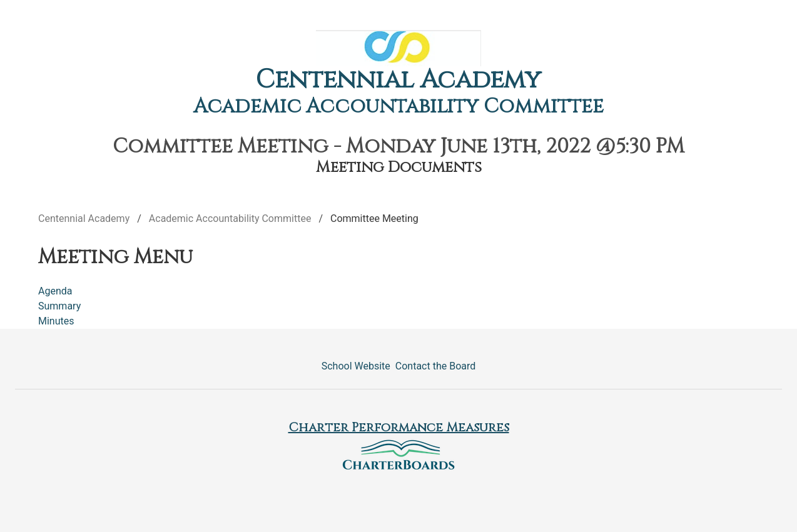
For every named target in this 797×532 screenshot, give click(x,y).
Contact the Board (435, 366)
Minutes (56, 321)
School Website (356, 366)
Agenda (55, 291)
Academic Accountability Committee (399, 107)
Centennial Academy (399, 80)
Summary (59, 306)
